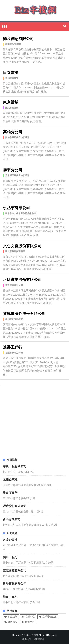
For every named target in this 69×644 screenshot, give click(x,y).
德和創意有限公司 (18, 38)
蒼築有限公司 (12, 519)
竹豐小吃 (30, 617)
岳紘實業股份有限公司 (22, 279)
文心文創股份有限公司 (22, 245)
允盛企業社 (10, 479)
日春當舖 (11, 72)
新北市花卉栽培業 (14, 319)
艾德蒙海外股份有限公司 (24, 313)
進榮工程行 (13, 347)
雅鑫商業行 (10, 493)
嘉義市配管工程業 (14, 353)
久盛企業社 (10, 539)
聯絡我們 (26, 639)
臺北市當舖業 (12, 78)
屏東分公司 (13, 170)
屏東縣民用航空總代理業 (17, 175)
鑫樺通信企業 (49, 617)
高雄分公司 (13, 132)
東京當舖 (11, 102)
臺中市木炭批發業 (14, 285)
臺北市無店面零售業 (15, 251)
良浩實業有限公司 (15, 583)
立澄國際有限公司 (15, 570)
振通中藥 (30, 622)
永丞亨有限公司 (16, 207)
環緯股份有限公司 (15, 506)
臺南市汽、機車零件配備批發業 (21, 213)
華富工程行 (10, 597)
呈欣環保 (13, 622)
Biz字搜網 (34, 635)
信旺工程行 (10, 557)
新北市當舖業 (12, 108)
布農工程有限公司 (15, 466)
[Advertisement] (34, 419)
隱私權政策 (39, 639)
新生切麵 (13, 617)
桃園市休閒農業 (13, 44)
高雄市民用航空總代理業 (17, 138)
